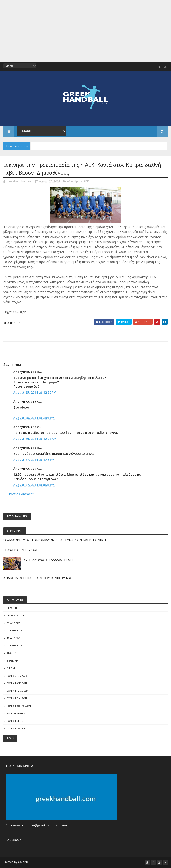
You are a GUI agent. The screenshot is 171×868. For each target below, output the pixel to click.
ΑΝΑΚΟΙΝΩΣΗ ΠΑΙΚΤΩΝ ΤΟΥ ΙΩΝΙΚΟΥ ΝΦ (37, 578)
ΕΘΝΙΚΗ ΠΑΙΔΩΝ (16, 728)
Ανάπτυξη (13, 653)
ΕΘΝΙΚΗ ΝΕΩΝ (15, 721)
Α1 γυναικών (15, 630)
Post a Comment (21, 494)
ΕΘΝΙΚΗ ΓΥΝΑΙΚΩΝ (18, 691)
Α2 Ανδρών (14, 638)
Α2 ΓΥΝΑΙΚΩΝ (15, 645)
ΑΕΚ (86, 181)
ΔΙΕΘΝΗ (11, 668)
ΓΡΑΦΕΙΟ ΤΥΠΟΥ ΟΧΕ (21, 550)
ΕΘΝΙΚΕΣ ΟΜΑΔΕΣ (17, 676)
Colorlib (23, 862)
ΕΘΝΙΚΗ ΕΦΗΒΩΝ (17, 698)
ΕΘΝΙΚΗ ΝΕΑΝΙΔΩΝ (18, 713)
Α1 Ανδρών (74, 181)
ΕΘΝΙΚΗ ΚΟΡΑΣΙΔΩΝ (19, 706)
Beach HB (13, 608)
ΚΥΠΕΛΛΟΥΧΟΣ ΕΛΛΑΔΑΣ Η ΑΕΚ (49, 560)
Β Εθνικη (12, 661)
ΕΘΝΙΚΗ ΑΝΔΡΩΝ (17, 683)
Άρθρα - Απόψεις (17, 615)
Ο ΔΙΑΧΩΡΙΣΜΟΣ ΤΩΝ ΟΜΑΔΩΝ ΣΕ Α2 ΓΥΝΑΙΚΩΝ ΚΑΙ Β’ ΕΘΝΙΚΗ (55, 540)
